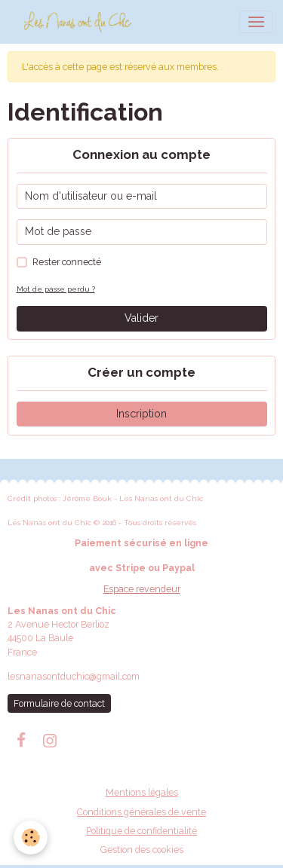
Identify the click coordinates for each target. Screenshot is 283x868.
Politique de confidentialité (141, 831)
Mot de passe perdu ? (56, 289)
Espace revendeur (142, 589)
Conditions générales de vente (141, 812)
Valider (141, 318)
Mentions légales (142, 792)
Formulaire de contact (59, 703)
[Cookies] (31, 837)
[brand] (80, 22)
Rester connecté (67, 262)
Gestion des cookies (142, 850)
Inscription (141, 414)
